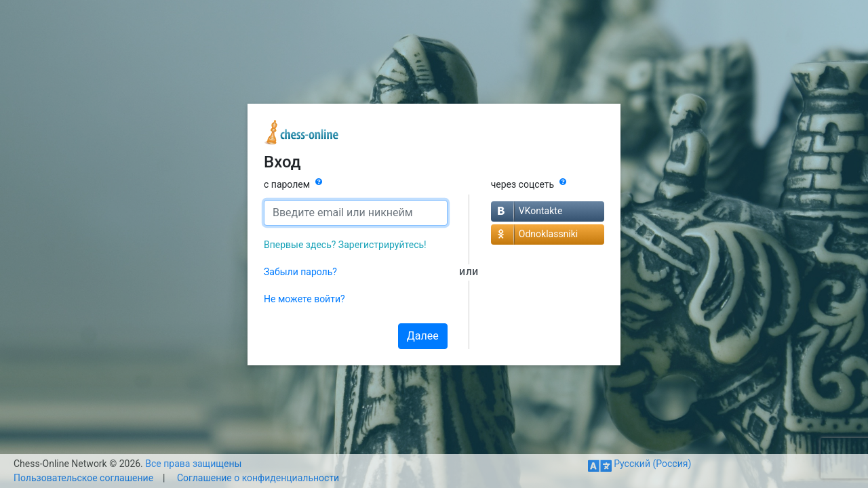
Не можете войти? (304, 299)
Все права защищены (193, 464)
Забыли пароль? (300, 272)
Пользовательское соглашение (83, 478)
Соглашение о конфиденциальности (258, 478)
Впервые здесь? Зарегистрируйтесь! (345, 245)
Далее (423, 336)
